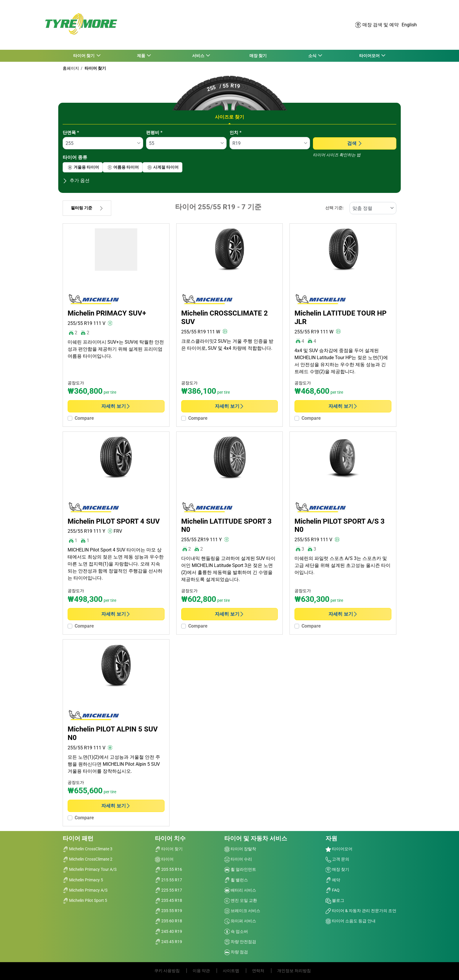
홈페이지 (71, 68)
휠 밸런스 (236, 880)
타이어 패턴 (78, 838)
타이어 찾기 (95, 68)
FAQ (333, 890)
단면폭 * (71, 133)
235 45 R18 (168, 900)
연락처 (259, 971)
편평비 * (154, 133)
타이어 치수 (170, 838)
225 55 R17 (168, 890)
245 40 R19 (168, 931)
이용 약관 (202, 971)
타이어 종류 (75, 157)
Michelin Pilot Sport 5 (85, 900)
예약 (333, 880)
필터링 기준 (87, 208)
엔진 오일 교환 (241, 900)
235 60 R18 (168, 921)
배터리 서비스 (240, 890)
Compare (84, 418)
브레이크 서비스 (242, 911)
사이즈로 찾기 (229, 117)
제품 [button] (141, 56)
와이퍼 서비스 (240, 921)
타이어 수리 (238, 859)
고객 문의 (337, 859)
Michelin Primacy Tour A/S (90, 869)
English (409, 25)
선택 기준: (334, 208)
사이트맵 (231, 971)
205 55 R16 (168, 869)
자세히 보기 (116, 406)
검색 (355, 143)
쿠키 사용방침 (167, 971)
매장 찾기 (258, 56)
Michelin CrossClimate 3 (88, 849)
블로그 (335, 900)
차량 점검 (236, 952)
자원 (331, 838)
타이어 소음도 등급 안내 (351, 921)
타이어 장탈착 (240, 849)
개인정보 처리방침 (294, 971)
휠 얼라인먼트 (240, 869)
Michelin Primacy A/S (85, 890)
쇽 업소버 (236, 931)
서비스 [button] (198, 56)
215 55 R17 (168, 880)
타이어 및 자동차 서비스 (256, 838)
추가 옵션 (76, 180)
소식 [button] (312, 56)
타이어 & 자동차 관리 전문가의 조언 (361, 911)
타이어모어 (339, 849)
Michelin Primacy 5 (83, 880)
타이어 (164, 859)
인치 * (236, 133)
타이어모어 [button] (370, 56)
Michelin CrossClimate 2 (88, 859)
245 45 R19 (168, 942)
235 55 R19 (168, 911)
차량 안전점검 (240, 942)
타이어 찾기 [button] (84, 56)
